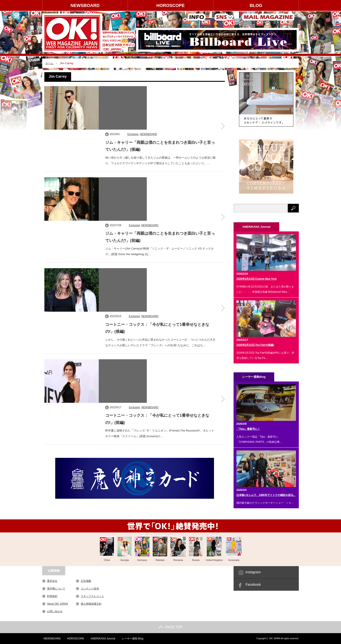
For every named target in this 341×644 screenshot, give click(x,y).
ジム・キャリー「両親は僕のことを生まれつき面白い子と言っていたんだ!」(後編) (160, 101)
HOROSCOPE (170, 5)
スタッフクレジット (92, 596)
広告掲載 (86, 581)
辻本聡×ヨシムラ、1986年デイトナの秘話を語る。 (266, 495)
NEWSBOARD (85, 5)
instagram (253, 572)
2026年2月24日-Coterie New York (257, 279)
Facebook (253, 585)
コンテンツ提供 (90, 589)
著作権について (56, 589)
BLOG (256, 5)
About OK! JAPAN (58, 604)
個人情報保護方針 (91, 604)
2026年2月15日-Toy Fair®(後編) (255, 345)
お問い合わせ (55, 611)
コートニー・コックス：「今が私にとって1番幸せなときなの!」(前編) (157, 265)
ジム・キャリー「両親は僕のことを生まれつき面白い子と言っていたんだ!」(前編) (160, 156)
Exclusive (133, 89)
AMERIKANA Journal (102, 639)
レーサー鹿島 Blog (132, 639)
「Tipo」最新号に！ (248, 429)
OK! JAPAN (275, 638)
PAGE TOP (170, 627)
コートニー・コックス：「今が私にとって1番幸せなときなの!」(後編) (157, 210)
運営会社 (52, 581)
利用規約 (52, 596)
